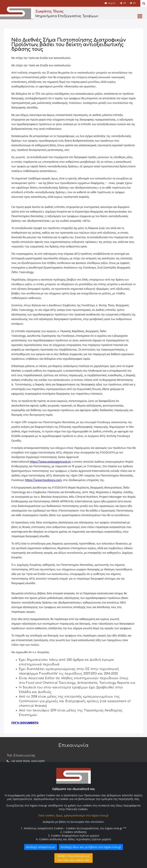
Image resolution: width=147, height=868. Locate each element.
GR (123, 3)
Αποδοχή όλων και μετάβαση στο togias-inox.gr (91, 847)
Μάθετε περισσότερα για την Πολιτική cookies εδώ (74, 858)
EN (133, 3)
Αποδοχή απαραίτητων (41, 847)
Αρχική (110, 3)
